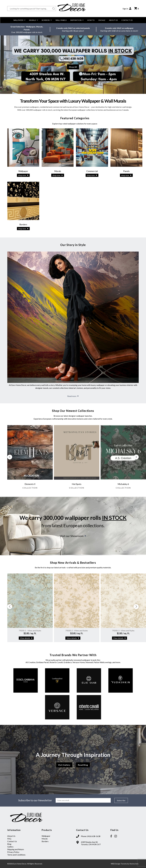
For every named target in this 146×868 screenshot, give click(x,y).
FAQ (9, 839)
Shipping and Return (16, 849)
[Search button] (54, 9)
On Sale (102, 20)
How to (91, 20)
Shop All (73, 67)
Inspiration (77, 20)
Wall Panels (61, 20)
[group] (30, 458)
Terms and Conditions (16, 855)
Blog (9, 844)
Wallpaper (19, 20)
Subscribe (121, 800)
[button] (136, 457)
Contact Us (127, 20)
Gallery (10, 847)
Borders (47, 20)
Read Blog (83, 765)
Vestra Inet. (134, 864)
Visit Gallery (64, 765)
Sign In (127, 9)
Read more (73, 396)
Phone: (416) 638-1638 (91, 836)
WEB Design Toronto (119, 864)
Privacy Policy (13, 852)
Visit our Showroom (73, 536)
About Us (113, 20)
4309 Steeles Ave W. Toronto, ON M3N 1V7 (91, 843)
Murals (34, 20)
